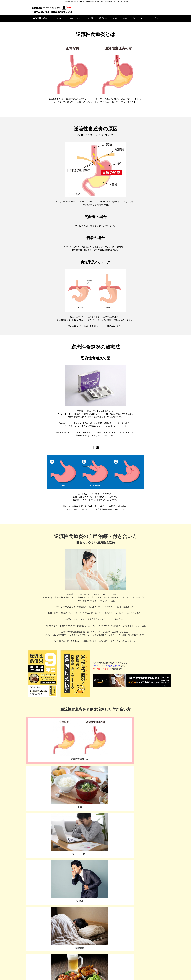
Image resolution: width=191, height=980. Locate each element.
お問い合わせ (46, 893)
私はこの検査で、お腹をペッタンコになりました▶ (54, 849)
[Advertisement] (128, 928)
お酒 (115, 21)
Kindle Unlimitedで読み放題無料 (106, 668)
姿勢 (125, 21)
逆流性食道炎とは (42, 21)
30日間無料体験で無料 (102, 671)
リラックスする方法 (150, 21)
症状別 (90, 21)
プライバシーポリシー (95, 974)
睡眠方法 (103, 21)
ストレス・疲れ (74, 21)
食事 (59, 21)
